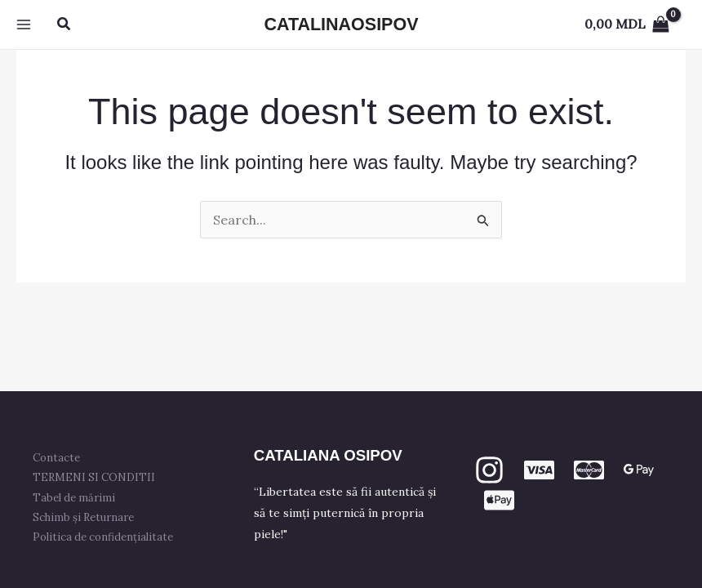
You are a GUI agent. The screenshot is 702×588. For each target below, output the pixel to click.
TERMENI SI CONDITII (94, 477)
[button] (64, 24)
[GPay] (639, 470)
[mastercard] (589, 470)
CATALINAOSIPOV (341, 24)
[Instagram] (489, 470)
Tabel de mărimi (74, 498)
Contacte (56, 458)
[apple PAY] (499, 500)
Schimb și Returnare (83, 517)
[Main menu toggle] (24, 24)
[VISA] (539, 470)
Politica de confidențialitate (103, 537)
